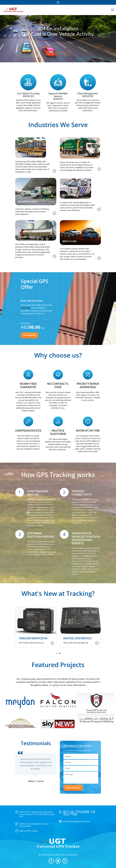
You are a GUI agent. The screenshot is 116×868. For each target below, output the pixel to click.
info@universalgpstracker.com (77, 821)
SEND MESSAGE (73, 788)
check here (26, 308)
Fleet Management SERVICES (88, 95)
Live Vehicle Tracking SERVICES (28, 95)
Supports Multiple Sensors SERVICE (58, 96)
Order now (29, 335)
